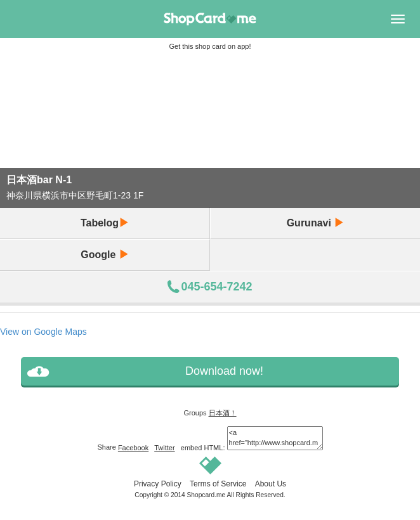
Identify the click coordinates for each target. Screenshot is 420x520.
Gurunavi (316, 223)
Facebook (133, 448)
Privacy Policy (158, 484)
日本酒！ (223, 413)
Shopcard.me (207, 495)
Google (105, 255)
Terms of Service (218, 484)
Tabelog (105, 223)
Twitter (164, 448)
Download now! (224, 371)
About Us (271, 484)
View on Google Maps (43, 332)
